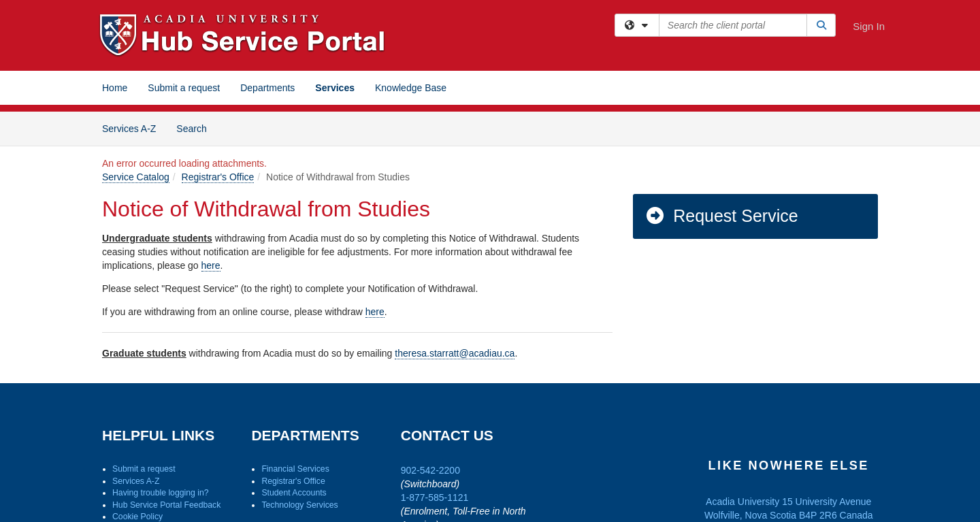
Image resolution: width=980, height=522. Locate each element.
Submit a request (184, 88)
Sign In (869, 26)
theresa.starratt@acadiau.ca (455, 353)
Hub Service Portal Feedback (166, 505)
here (211, 265)
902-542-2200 (430, 470)
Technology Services (299, 505)
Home (115, 88)
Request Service (721, 216)
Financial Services (295, 469)
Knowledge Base (411, 88)
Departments (267, 88)
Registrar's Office (218, 177)
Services (335, 88)
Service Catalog (136, 177)
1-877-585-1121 (435, 497)
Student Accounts (294, 493)
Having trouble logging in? (161, 493)
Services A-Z (129, 129)
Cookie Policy (137, 517)
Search (196, 128)
